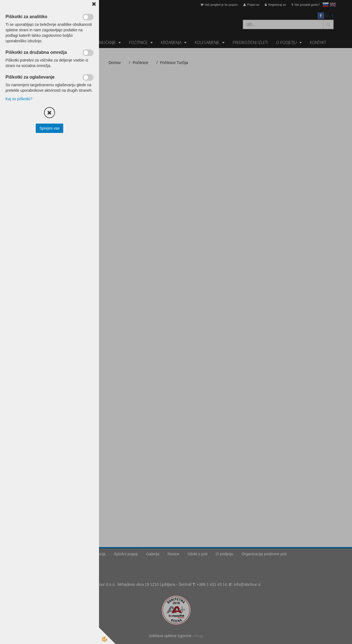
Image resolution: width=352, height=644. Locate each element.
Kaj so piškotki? (19, 99)
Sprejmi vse (49, 128)
